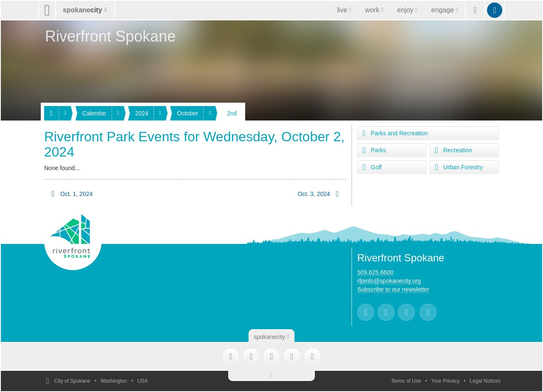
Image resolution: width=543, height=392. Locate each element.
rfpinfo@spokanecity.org (389, 281)
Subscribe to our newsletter (393, 289)
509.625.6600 (375, 272)
